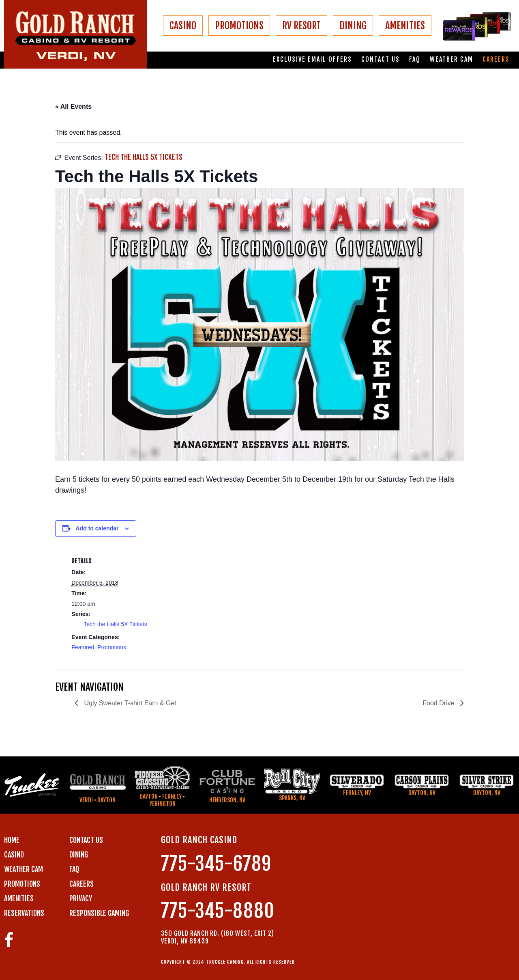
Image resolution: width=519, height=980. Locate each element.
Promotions (112, 647)
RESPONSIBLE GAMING (99, 913)
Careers (496, 59)
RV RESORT (301, 26)
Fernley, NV (357, 793)
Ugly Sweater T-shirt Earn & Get (129, 703)
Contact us (381, 59)
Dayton (106, 800)
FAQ (415, 59)
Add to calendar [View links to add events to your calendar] (97, 528)
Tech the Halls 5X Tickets (115, 624)
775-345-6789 (216, 864)
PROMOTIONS (239, 26)
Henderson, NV (227, 800)
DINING (353, 26)
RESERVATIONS (24, 913)
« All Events (73, 107)
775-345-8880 (218, 911)
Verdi (86, 800)
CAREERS (81, 884)
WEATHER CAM (24, 869)
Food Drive (439, 703)
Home (12, 840)
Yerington (162, 804)
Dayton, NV (422, 793)
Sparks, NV (292, 798)
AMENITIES (405, 26)
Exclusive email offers (312, 59)
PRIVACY (81, 898)
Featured (83, 647)
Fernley (172, 796)
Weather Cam (451, 59)
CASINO (183, 26)
